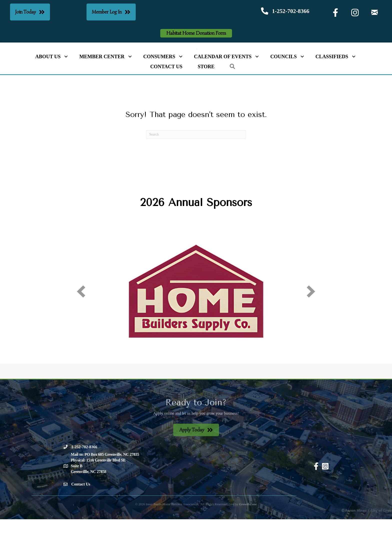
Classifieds (332, 87)
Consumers (159, 87)
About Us (48, 87)
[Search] (196, 165)
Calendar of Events (223, 87)
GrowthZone (248, 535)
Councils (283, 87)
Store (206, 97)
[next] (311, 322)
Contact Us (166, 97)
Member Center (102, 87)
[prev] (81, 322)
